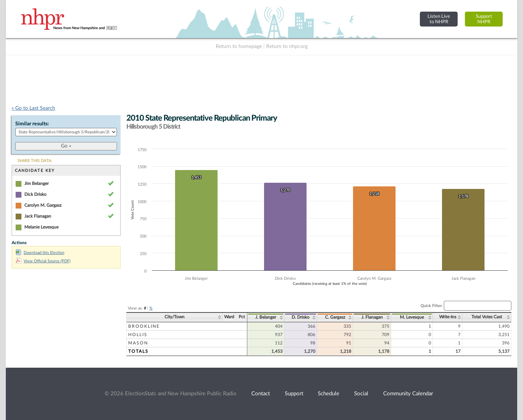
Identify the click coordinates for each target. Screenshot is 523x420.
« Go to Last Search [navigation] (33, 108)
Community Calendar (408, 394)
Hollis (138, 335)
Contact (261, 394)
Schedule (329, 394)
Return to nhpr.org (287, 47)
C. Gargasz (335, 317)
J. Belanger (266, 317)
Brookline (144, 326)
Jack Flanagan (38, 216)
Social (361, 394)
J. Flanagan (372, 317)
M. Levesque (412, 317)
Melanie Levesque (41, 227)
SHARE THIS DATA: (35, 161)
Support (294, 394)
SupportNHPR (484, 19)
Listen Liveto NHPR (439, 19)
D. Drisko (301, 317)
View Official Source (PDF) (43, 261)
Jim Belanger (37, 183)
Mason (138, 343)
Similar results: (32, 124)
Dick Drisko (35, 194)
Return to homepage (239, 47)
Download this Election (40, 253)
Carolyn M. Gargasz (43, 205)
